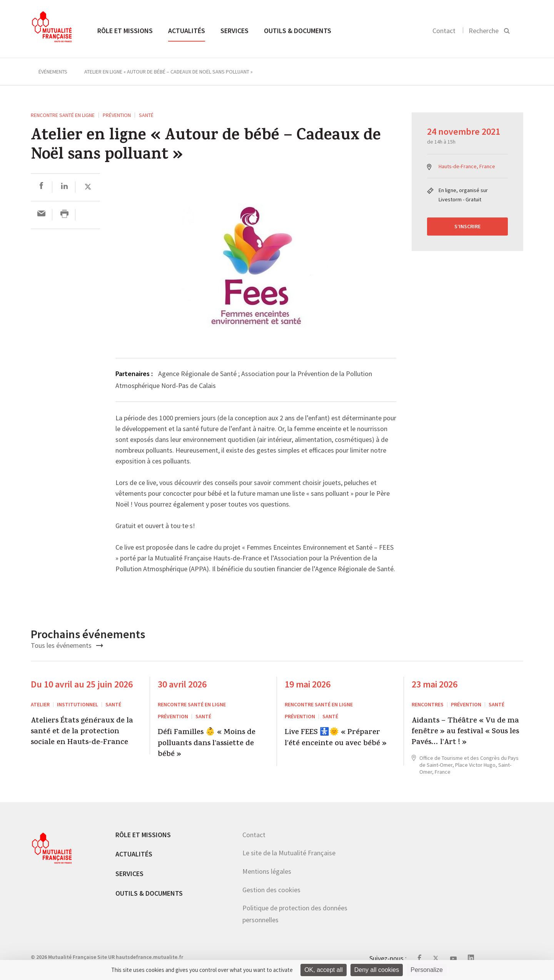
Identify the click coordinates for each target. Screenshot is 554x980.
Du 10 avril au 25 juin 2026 (82, 684)
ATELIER (40, 704)
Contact (444, 31)
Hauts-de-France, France (467, 166)
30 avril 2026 (182, 684)
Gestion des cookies (271, 890)
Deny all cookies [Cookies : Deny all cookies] (377, 970)
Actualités (187, 31)
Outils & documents (298, 31)
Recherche (484, 31)
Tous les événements (67, 645)
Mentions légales (267, 871)
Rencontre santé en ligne (63, 115)
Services (234, 31)
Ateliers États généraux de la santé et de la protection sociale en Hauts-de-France (82, 732)
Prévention (117, 115)
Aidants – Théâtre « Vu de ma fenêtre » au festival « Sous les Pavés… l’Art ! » (465, 732)
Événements (53, 72)
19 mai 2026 (308, 684)
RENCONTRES (428, 704)
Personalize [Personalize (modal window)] (427, 970)
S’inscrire (467, 226)
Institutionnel (78, 704)
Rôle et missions (125, 31)
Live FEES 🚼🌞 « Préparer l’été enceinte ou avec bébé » (336, 738)
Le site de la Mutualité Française (289, 853)
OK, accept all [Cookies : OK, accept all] (324, 970)
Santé (146, 115)
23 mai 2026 (435, 684)
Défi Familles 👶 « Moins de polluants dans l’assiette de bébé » (207, 744)
